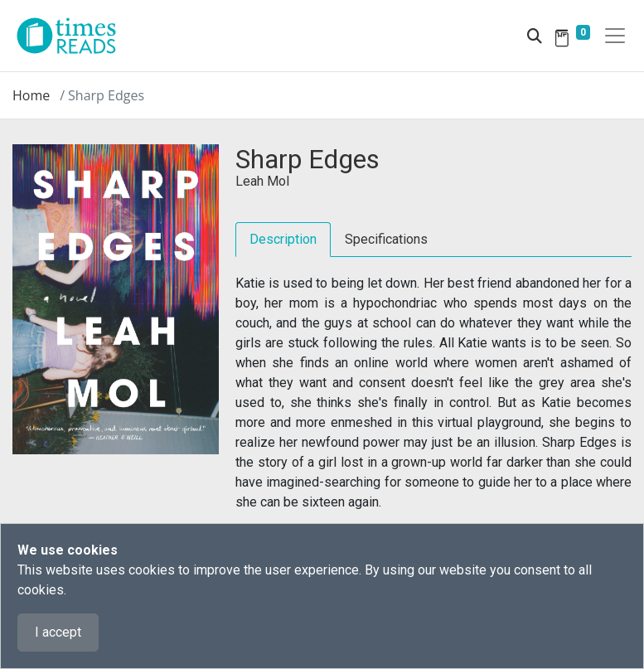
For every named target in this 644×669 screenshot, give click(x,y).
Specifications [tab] (386, 239)
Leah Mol (262, 181)
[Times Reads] (73, 36)
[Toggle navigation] (615, 36)
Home (31, 95)
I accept (58, 632)
